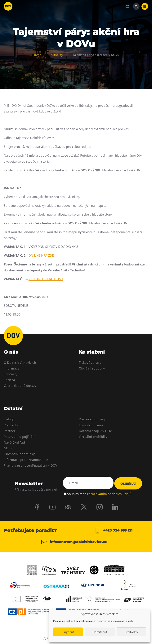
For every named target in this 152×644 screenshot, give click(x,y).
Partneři (10, 431)
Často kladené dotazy (20, 386)
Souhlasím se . (100, 493)
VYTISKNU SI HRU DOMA (46, 279)
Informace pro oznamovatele (26, 460)
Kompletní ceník (91, 425)
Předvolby (131, 632)
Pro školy (11, 425)
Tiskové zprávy (90, 363)
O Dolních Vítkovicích (20, 363)
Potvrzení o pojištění (20, 437)
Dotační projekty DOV (95, 431)
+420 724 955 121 (113, 531)
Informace (12, 368)
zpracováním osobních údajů (109, 493)
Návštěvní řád (14, 442)
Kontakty (11, 374)
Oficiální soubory (92, 368)
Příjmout (68, 632)
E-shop (9, 419)
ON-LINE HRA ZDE (41, 255)
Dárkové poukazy (92, 419)
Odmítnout (100, 632)
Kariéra (9, 380)
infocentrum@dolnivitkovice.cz (76, 542)
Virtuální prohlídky (93, 437)
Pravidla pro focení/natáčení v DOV (31, 465)
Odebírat (128, 484)
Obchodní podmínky (19, 454)
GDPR (8, 448)
